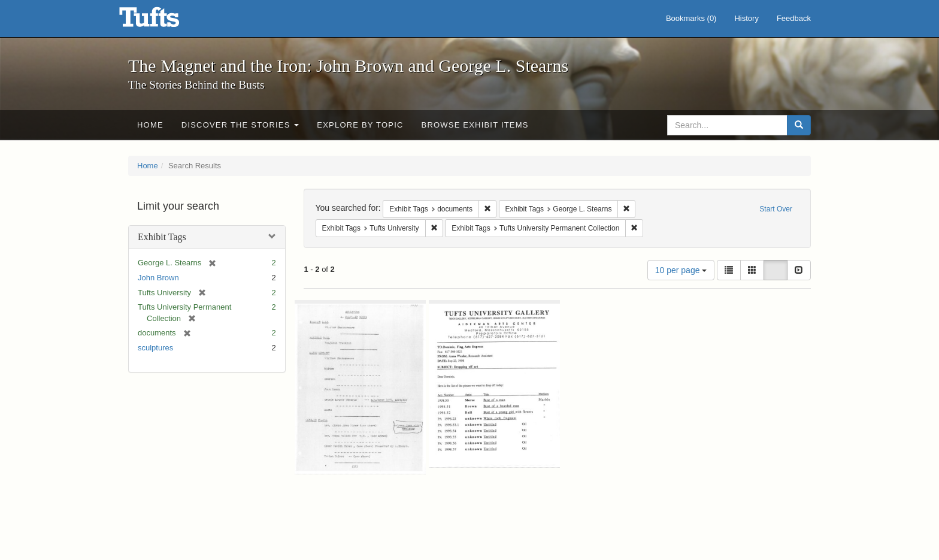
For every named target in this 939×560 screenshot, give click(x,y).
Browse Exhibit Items (475, 125)
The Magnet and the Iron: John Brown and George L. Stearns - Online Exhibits (164, 21)
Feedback (794, 18)
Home (150, 125)
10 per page (681, 270)
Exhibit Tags (162, 237)
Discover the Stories (240, 125)
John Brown (158, 278)
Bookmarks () (691, 18)
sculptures (155, 348)
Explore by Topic (360, 125)
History (746, 18)
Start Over (776, 209)
